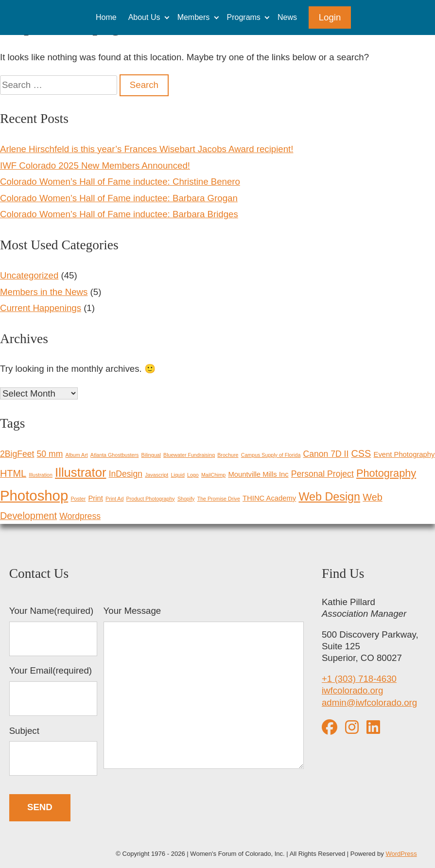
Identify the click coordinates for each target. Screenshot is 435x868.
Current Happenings (41, 308)
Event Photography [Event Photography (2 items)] (404, 454)
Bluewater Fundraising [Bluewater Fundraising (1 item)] (189, 455)
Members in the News (44, 292)
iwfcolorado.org (353, 690)
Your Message (204, 689)
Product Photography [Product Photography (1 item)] (151, 499)
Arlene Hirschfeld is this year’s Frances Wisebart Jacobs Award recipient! (147, 149)
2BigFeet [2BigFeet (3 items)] (17, 454)
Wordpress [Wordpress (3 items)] (80, 516)
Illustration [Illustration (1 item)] (41, 475)
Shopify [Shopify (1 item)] (186, 499)
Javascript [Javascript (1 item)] (157, 475)
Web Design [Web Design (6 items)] (329, 497)
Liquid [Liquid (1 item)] (177, 475)
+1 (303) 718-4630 (359, 679)
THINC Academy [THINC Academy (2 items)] (269, 498)
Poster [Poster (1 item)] (78, 499)
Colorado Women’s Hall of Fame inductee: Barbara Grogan (119, 198)
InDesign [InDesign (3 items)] (126, 474)
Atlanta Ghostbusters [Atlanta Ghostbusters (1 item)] (115, 455)
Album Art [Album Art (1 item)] (76, 455)
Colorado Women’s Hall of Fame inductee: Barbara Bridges (119, 214)
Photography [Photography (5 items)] (386, 473)
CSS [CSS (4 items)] (361, 453)
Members (194, 17)
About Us (144, 17)
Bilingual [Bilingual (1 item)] (151, 455)
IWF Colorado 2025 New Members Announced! (95, 165)
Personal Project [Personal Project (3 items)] (322, 474)
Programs (244, 17)
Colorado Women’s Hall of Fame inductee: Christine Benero (120, 182)
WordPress (401, 854)
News (287, 17)
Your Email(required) (53, 691)
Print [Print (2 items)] (95, 498)
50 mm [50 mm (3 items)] (50, 454)
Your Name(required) (53, 631)
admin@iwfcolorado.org (369, 703)
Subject (53, 751)
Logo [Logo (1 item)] (193, 475)
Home (106, 17)
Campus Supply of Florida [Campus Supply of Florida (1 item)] (271, 455)
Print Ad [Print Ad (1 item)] (114, 499)
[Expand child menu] (166, 17)
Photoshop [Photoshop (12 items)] (34, 495)
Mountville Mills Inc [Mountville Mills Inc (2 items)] (258, 474)
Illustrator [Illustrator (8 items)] (80, 472)
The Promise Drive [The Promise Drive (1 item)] (219, 499)
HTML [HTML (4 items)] (13, 473)
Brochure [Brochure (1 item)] (228, 455)
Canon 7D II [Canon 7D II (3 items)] (326, 454)
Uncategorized (29, 275)
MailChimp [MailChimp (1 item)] (213, 475)
